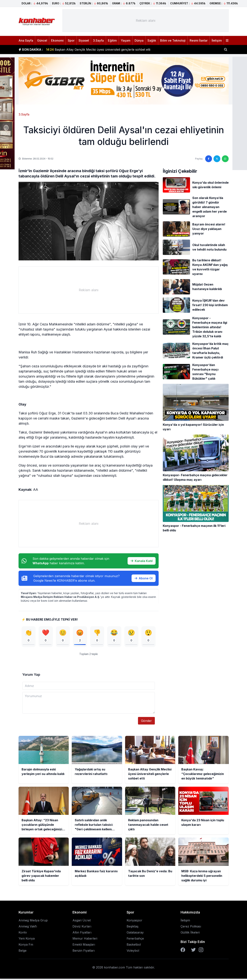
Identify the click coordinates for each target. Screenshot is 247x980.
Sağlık (152, 40)
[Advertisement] (146, 21)
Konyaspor (134, 922)
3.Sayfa (98, 40)
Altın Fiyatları (82, 934)
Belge (23, 952)
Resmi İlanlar (199, 40)
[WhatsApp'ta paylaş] (225, 159)
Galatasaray (135, 934)
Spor (71, 40)
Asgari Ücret (82, 922)
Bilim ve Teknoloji (173, 40)
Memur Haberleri (85, 940)
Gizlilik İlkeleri (190, 934)
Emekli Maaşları (84, 946)
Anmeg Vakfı (28, 928)
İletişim (217, 40)
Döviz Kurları (82, 928)
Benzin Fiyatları (84, 952)
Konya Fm (26, 946)
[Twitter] (193, 951)
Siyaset (84, 40)
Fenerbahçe (135, 940)
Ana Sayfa (26, 40)
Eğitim (112, 40)
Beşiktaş (132, 928)
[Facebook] (183, 951)
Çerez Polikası (191, 928)
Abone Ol (144, 578)
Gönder (146, 722)
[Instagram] (201, 951)
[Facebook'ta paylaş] (209, 159)
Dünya (139, 40)
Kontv (23, 934)
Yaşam (126, 40)
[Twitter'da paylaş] (217, 159)
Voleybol (133, 952)
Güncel (42, 40)
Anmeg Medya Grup (33, 922)
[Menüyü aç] (227, 40)
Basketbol (134, 946)
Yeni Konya (27, 940)
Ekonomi (57, 40)
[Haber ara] (226, 50)
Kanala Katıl (142, 561)
